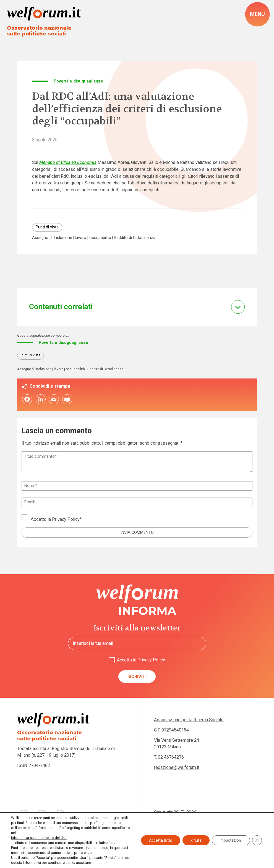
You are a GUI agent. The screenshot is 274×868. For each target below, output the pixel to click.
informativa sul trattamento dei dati (39, 838)
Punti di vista (47, 228)
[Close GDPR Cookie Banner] (257, 840)
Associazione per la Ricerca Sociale (189, 721)
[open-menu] (257, 14)
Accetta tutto (158, 840)
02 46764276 (171, 758)
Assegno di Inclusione (52, 238)
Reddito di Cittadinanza (135, 238)
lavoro (81, 238)
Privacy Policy (66, 520)
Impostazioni (230, 840)
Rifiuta (194, 840)
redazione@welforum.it (177, 768)
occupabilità (101, 238)
